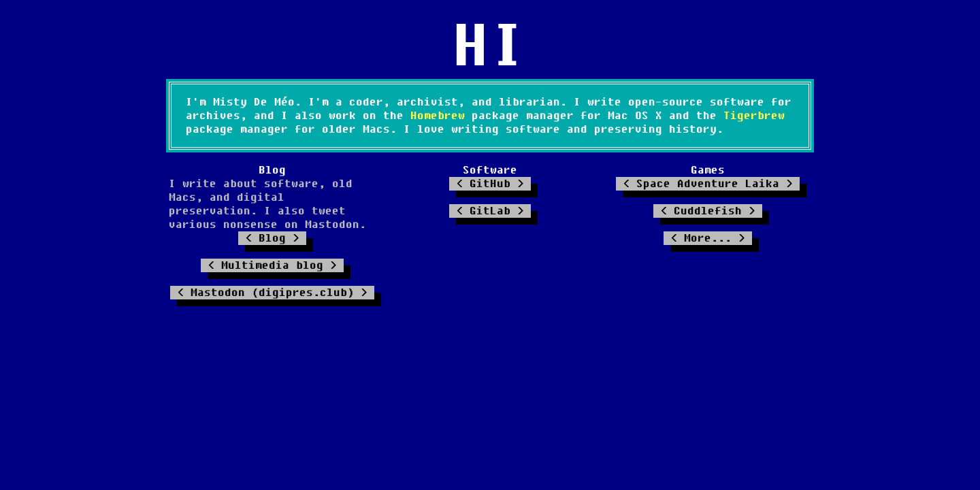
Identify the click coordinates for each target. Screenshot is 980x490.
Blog (272, 238)
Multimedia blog (272, 265)
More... (708, 238)
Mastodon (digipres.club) (272, 293)
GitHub (490, 184)
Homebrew (438, 116)
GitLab (490, 211)
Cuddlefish (708, 211)
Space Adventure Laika (708, 184)
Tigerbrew (754, 116)
